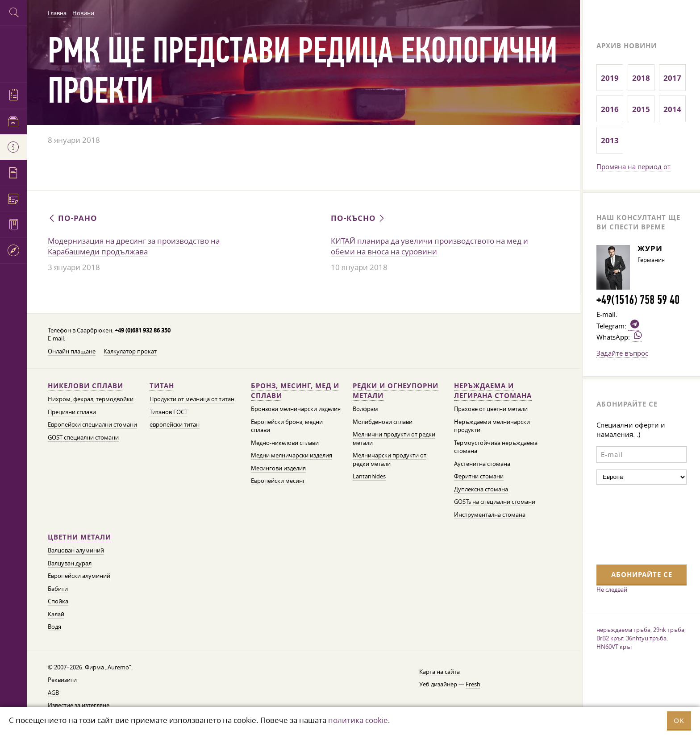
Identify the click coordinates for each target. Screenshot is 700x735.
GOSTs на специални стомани (495, 502)
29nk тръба (669, 630)
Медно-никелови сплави (285, 443)
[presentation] (633, 523)
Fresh (473, 684)
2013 (610, 140)
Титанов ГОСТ (169, 412)
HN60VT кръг (615, 647)
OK (679, 720)
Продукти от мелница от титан (192, 399)
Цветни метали (79, 537)
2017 (672, 78)
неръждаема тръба (623, 630)
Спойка (58, 601)
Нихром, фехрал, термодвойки (91, 399)
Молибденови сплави (383, 422)
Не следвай (612, 590)
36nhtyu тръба (646, 638)
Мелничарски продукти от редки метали (390, 460)
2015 (641, 109)
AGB (53, 693)
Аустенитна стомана (482, 464)
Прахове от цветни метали (491, 409)
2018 (641, 78)
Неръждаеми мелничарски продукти (492, 426)
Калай (56, 614)
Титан (162, 386)
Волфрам (365, 409)
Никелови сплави (85, 386)
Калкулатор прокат (130, 351)
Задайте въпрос (622, 353)
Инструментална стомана (490, 515)
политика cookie (358, 720)
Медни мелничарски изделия (292, 455)
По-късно (358, 218)
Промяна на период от (633, 166)
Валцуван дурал (70, 563)
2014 (672, 109)
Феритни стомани (479, 476)
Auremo (13, 52)
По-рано (73, 218)
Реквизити (62, 680)
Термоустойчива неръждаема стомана (496, 447)
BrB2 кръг (610, 638)
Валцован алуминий (76, 550)
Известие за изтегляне (79, 705)
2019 (610, 78)
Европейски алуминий (79, 576)
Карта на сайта (440, 672)
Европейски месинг (278, 481)
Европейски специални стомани (92, 425)
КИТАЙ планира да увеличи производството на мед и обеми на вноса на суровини (429, 246)
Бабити (58, 589)
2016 (610, 109)
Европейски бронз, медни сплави (287, 426)
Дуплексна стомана (481, 489)
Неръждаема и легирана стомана (493, 391)
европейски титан (175, 425)
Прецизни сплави (72, 412)
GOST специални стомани (83, 438)
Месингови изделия (278, 468)
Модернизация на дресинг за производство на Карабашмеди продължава (134, 246)
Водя (54, 627)
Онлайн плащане (72, 351)
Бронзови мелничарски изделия (296, 409)
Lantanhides (369, 476)
